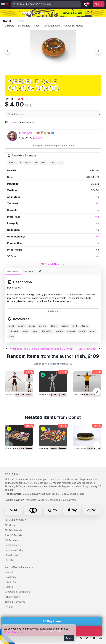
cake (11, 336)
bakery (21, 326)
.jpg (53, 163)
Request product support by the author (53, 146)
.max (27, 163)
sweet (35, 331)
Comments (28, 271)
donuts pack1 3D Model (17, 448)
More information (13, 632)
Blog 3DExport (13, 555)
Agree (69, 638)
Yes (97, 203)
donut (32, 326)
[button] (97, 391)
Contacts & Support (19, 567)
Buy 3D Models (15, 520)
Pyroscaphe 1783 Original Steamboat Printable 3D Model (41, 349)
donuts (54, 326)
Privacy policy (12, 597)
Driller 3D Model (88, 349)
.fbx (11, 163)
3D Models (11, 525)
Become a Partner (15, 550)
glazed (84, 326)
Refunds (9, 607)
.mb (19, 163)
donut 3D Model (81, 448)
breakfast (47, 331)
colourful (13, 331)
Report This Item (55, 264)
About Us (11, 474)
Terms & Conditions (15, 602)
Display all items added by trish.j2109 (53, 364)
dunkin (65, 326)
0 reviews (38, 138)
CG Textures (11, 540)
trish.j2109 (27, 133)
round (92, 331)
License (9, 587)
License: (13, 122)
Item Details (13, 271)
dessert (71, 331)
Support (9, 572)
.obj (44, 163)
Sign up (99, 4)
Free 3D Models (13, 535)
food (75, 326)
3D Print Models (13, 530)
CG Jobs (9, 560)
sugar (25, 331)
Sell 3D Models (13, 545)
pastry (60, 331)
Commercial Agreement (17, 592)
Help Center (11, 577)
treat (11, 326)
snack (82, 331)
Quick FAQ (10, 582)
